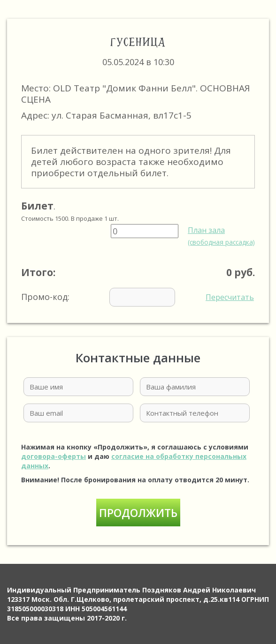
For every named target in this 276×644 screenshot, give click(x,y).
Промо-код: (138, 297)
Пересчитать (230, 297)
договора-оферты (54, 456)
